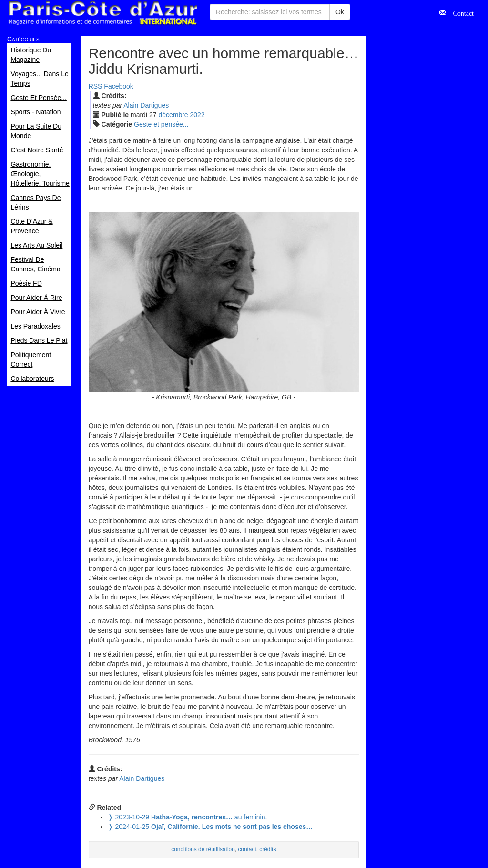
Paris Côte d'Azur (102, 13)
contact (247, 849)
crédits (268, 849)
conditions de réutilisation (203, 849)
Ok (340, 12)
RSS (96, 86)
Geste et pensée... (161, 124)
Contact (460, 12)
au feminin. (188, 817)
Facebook (118, 86)
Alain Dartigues (146, 105)
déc (173, 115)
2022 (198, 115)
